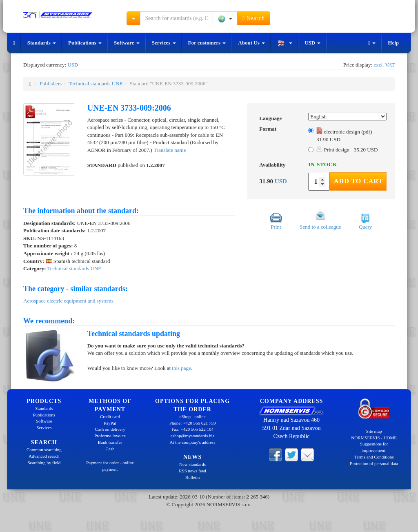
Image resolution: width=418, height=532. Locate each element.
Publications (85, 43)
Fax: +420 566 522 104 (192, 429)
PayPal (110, 423)
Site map (374, 431)
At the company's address (192, 442)
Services (164, 43)
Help (393, 43)
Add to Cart (359, 181)
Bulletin (192, 477)
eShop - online (192, 416)
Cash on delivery (110, 429)
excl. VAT (384, 65)
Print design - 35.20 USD (347, 150)
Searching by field (44, 463)
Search (254, 18)
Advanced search (44, 456)
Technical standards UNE (96, 83)
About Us (251, 43)
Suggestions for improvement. (374, 447)
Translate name (170, 150)
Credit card (110, 416)
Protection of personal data (374, 463)
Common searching (44, 450)
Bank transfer (110, 442)
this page (181, 368)
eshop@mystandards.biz (193, 436)
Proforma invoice (110, 436)
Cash (110, 449)
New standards (192, 464)
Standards (42, 43)
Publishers (51, 83)
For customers (207, 43)
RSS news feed (192, 471)
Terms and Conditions (374, 457)
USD (312, 43)
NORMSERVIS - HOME (374, 438)
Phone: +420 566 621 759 (193, 423)
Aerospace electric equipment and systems (68, 301)
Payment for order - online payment (110, 466)
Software (127, 43)
